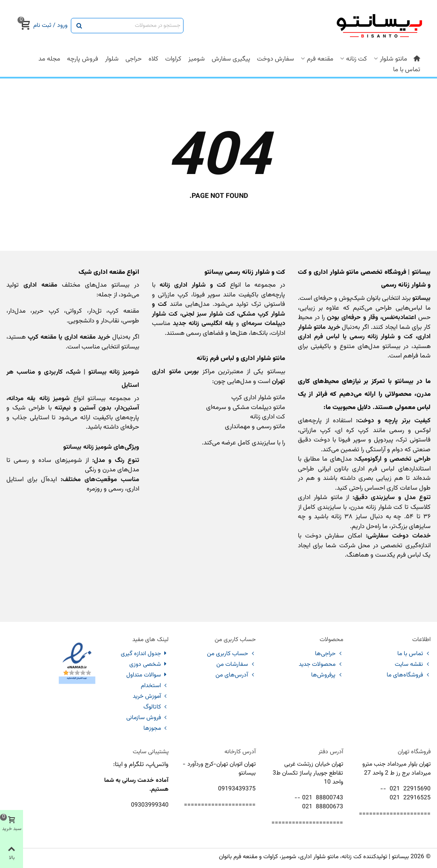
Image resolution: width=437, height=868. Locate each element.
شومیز (197, 59)
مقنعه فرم (320, 59)
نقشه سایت (413, 665)
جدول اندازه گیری (145, 654)
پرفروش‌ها (327, 675)
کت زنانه (357, 59)
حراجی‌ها (329, 654)
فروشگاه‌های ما (409, 675)
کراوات (173, 59)
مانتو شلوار (393, 59)
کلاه (153, 59)
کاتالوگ (156, 707)
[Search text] (134, 26)
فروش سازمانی (147, 718)
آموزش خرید (151, 697)
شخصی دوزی (149, 665)
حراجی (134, 59)
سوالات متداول (147, 675)
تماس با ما (407, 70)
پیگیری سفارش (231, 59)
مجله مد (49, 59)
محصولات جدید (321, 665)
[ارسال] (79, 26)
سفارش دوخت (275, 59)
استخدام (155, 686)
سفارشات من (236, 665)
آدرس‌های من (236, 675)
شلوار (112, 59)
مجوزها (156, 729)
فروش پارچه (83, 59)
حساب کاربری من (231, 654)
